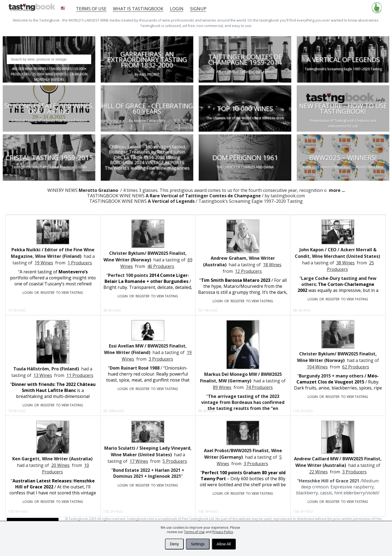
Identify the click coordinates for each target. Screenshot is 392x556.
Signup (198, 9)
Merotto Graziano (99, 190)
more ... (336, 190)
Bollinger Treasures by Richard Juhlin (147, 152)
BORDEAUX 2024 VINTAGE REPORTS (147, 162)
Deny (174, 544)
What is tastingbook (138, 9)
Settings (198, 544)
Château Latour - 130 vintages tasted (147, 147)
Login (177, 9)
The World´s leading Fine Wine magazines (147, 168)
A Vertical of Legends (171, 201)
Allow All (224, 544)
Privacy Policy (223, 532)
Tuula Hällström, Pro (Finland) (46, 369)
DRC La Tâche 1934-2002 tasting (147, 157)
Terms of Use (194, 532)
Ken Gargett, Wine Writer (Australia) (52, 459)
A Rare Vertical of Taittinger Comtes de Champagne (203, 196)
